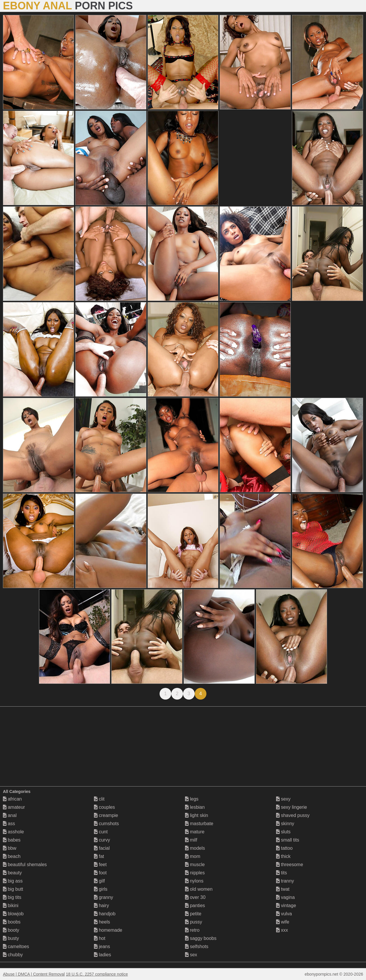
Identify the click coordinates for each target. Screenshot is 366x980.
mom (193, 856)
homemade (108, 930)
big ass (13, 881)
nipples (195, 873)
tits (282, 873)
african (12, 799)
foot (100, 873)
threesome (290, 865)
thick (283, 856)
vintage (286, 906)
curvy (102, 840)
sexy (283, 799)
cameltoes (16, 946)
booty (11, 930)
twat (283, 889)
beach (12, 856)
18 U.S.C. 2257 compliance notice (97, 974)
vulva (284, 914)
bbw (10, 848)
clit (99, 799)
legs (192, 799)
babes (12, 840)
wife (283, 922)
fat (99, 856)
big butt (13, 889)
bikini (11, 906)
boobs (12, 922)
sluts (283, 832)
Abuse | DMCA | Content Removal (34, 974)
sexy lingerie (291, 807)
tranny (285, 881)
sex (191, 955)
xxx (282, 930)
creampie (106, 815)
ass (9, 824)
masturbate (199, 824)
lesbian (195, 807)
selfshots (197, 946)
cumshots (106, 824)
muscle (195, 865)
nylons (194, 881)
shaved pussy (293, 815)
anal (10, 815)
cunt (101, 832)
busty (11, 938)
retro (192, 930)
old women (199, 889)
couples (105, 807)
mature (195, 832)
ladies (102, 955)
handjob (105, 914)
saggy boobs (201, 938)
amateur (14, 807)
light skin (197, 815)
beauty (12, 873)
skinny (285, 824)
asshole (13, 832)
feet (100, 865)
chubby (13, 955)
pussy (194, 922)
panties (195, 906)
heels (102, 922)
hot (100, 938)
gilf (99, 881)
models (195, 848)
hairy (101, 906)
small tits (288, 840)
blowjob (13, 914)
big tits (12, 897)
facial (102, 848)
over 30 (195, 897)
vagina (285, 897)
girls (101, 889)
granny (104, 897)
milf (191, 840)
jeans (102, 946)
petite (193, 914)
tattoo (284, 848)
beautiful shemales (25, 865)
